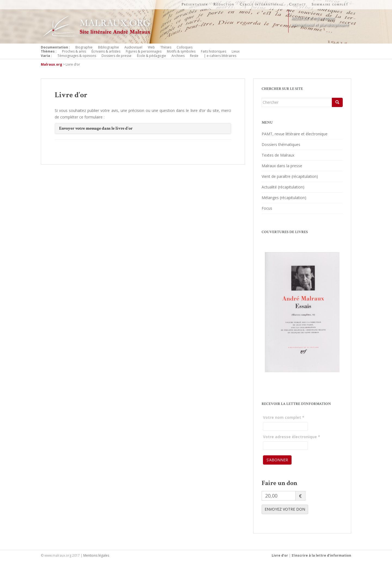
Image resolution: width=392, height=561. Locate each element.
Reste (194, 56)
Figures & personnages (144, 51)
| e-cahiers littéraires (220, 56)
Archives (178, 56)
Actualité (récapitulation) (283, 187)
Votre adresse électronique (292, 437)
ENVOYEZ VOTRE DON (285, 509)
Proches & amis (74, 51)
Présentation (195, 4)
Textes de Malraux (278, 155)
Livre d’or (280, 555)
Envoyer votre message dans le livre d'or (96, 128)
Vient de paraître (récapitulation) (290, 176)
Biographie (84, 47)
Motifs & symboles (181, 51)
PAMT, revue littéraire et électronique (295, 134)
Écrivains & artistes (106, 51)
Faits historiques (214, 51)
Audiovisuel (133, 47)
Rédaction (224, 4)
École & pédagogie (151, 56)
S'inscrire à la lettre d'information (321, 555)
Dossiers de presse (117, 56)
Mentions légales (96, 555)
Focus (267, 208)
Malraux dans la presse (282, 166)
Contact (298, 4)
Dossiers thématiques (281, 144)
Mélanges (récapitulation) (284, 198)
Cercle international (262, 4)
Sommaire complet (330, 4)
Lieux (236, 51)
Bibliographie (108, 47)
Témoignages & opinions (77, 56)
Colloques (185, 47)
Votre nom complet (284, 417)
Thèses (166, 47)
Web (151, 47)
